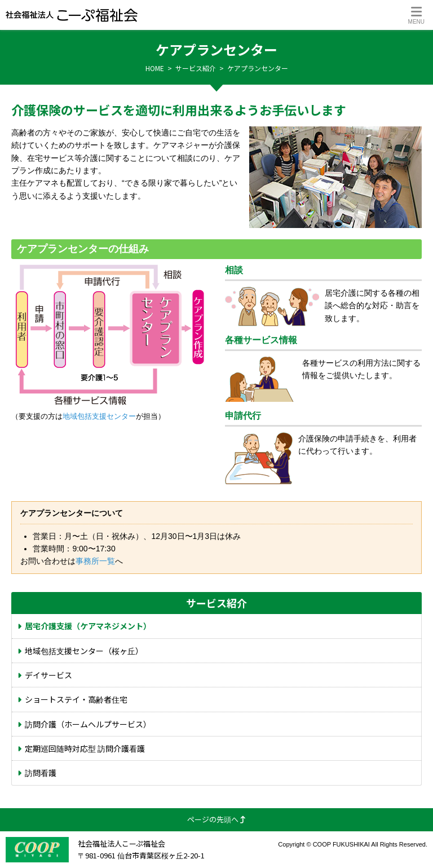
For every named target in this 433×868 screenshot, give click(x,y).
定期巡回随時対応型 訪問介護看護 (85, 748)
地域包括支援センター (99, 416)
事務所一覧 (95, 561)
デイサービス (48, 675)
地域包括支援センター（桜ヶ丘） (84, 651)
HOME (155, 68)
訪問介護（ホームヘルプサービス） (88, 724)
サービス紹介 (196, 68)
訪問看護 (41, 773)
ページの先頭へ (216, 819)
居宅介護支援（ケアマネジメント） (88, 626)
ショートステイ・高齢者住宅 (76, 699)
